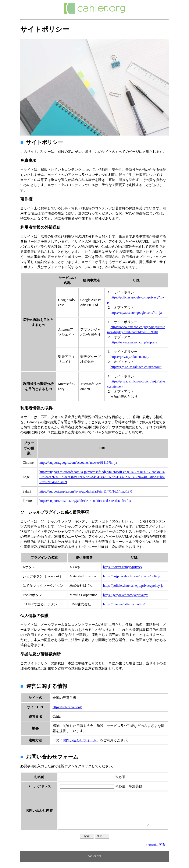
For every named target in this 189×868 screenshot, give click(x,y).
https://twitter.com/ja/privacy (123, 567)
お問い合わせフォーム (80, 740)
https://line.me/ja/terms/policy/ (124, 604)
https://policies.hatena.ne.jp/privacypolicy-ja (133, 586)
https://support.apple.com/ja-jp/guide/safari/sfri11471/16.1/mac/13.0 (86, 491)
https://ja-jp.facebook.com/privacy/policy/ (132, 576)
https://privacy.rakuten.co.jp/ (130, 357)
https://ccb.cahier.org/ (67, 707)
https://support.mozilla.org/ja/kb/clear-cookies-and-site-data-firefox (85, 501)
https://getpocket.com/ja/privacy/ (126, 595)
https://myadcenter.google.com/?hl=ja (136, 313)
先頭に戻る (157, 851)
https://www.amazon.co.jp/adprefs (134, 342)
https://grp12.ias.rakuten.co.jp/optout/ (136, 367)
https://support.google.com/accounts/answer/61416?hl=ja (78, 463)
